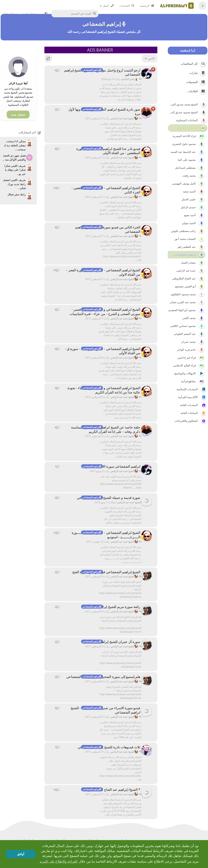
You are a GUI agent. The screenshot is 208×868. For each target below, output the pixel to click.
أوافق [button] (21, 854)
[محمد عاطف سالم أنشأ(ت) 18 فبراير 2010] (147, 793)
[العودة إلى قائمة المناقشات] (203, 6)
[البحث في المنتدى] (76, 14)
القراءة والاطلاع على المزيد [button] (58, 861)
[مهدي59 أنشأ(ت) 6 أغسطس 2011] (147, 575)
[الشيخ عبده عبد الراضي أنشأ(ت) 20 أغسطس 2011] (147, 152)
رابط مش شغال (17, 194)
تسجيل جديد (18, 115)
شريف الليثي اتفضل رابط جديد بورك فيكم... (14, 184)
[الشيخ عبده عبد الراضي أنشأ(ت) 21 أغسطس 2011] (147, 191)
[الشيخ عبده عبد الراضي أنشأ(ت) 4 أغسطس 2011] (147, 711)
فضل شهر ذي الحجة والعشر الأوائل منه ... (14, 158)
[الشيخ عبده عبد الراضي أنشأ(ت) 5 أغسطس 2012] (147, 313)
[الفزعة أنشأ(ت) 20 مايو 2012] (147, 73)
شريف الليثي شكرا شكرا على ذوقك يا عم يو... (15, 170)
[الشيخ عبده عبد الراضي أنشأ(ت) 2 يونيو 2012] (147, 501)
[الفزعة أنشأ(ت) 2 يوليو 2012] (147, 469)
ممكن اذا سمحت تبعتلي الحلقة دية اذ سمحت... (15, 145)
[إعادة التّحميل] (48, 59)
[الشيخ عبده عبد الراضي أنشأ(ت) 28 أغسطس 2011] (147, 230)
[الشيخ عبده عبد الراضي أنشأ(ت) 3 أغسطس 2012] (147, 112)
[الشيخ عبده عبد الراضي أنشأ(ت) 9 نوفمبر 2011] (147, 536)
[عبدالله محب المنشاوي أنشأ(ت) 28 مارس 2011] (147, 750)
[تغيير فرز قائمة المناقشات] (150, 59)
